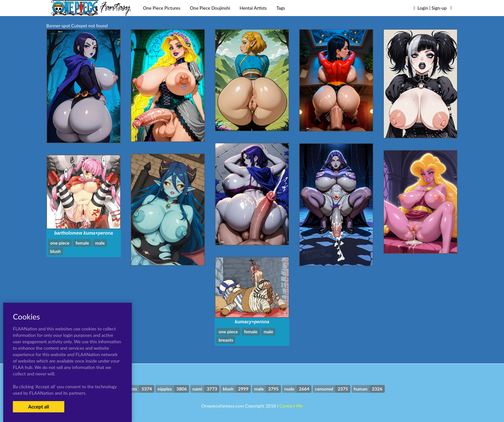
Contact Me (291, 406)
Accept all (38, 407)
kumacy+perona (252, 322)
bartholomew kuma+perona (84, 233)
